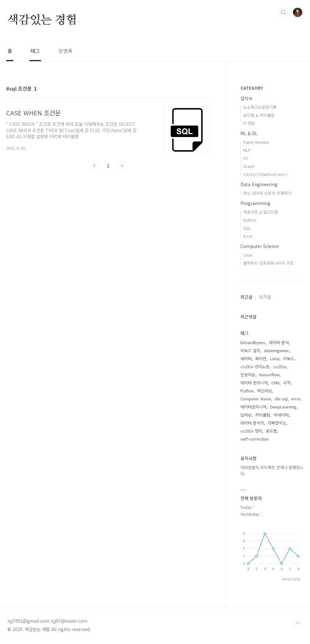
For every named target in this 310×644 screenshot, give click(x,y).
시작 (287, 383)
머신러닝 (265, 391)
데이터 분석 (279, 342)
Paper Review (256, 142)
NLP (247, 150)
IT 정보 (249, 123)
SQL (247, 228)
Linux (248, 255)
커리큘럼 (263, 415)
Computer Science (260, 246)
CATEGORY (252, 88)
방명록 (65, 51)
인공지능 (248, 375)
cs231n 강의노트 (255, 367)
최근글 (246, 297)
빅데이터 (281, 415)
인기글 (265, 297)
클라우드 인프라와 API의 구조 (268, 263)
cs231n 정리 (251, 431)
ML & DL (249, 133)
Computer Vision (256, 399)
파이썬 (261, 358)
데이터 (246, 358)
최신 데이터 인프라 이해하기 (267, 193)
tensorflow (269, 375)
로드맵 (271, 431)
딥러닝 (246, 415)
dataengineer (276, 350)
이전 (95, 166)
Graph (249, 166)
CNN (275, 383)
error (296, 399)
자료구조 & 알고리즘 (261, 212)
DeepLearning (283, 407)
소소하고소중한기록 (260, 107)
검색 (283, 12)
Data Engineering (259, 184)
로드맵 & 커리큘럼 (259, 115)
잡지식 (246, 98)
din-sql (281, 399)
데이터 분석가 (252, 423)
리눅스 (289, 358)
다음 (122, 166)
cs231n (280, 367)
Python (250, 220)
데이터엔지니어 (253, 407)
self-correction (255, 439)
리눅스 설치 (250, 350)
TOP (298, 623)
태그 (35, 51)
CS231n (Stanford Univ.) (265, 174)
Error (248, 236)
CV (246, 158)
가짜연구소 (277, 423)
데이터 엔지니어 (254, 383)
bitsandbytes (253, 342)
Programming (255, 203)
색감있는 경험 (42, 20)
